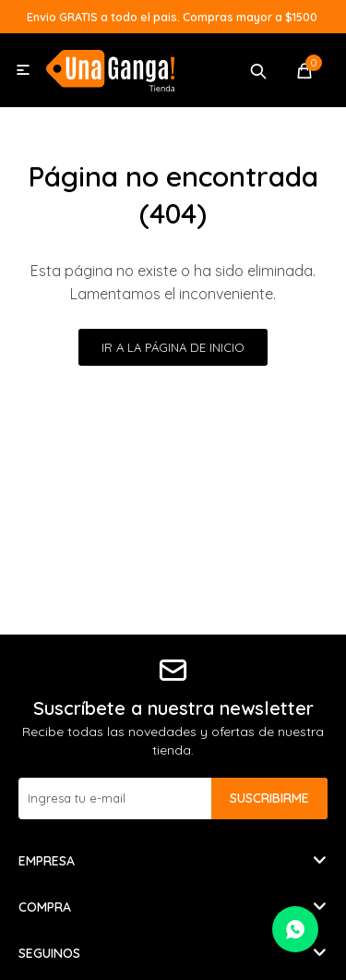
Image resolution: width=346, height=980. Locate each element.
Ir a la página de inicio (173, 347)
